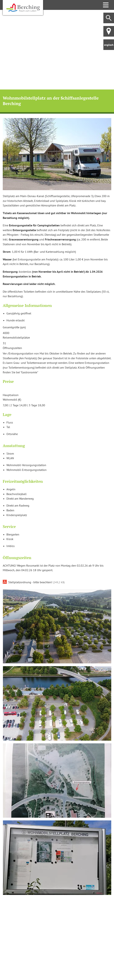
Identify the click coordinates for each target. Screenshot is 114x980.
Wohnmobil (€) (12, 400)
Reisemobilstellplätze (16, 337)
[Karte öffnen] (57, 934)
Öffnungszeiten (12, 348)
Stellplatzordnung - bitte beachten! (36, 582)
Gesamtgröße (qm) (14, 327)
